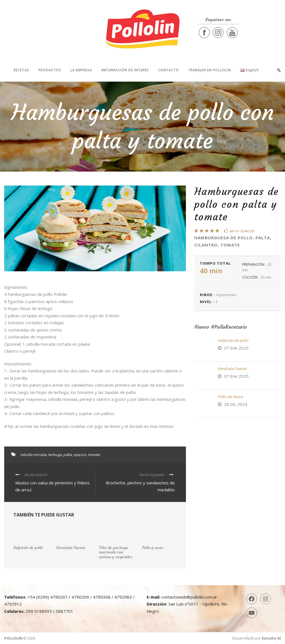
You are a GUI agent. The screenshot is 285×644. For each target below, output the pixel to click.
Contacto (169, 70)
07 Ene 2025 (236, 348)
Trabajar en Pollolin (210, 70)
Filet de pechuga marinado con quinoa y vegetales (116, 552)
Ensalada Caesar (233, 369)
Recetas (21, 70)
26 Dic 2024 (236, 404)
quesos (80, 455)
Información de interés (125, 70)
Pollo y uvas (153, 548)
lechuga (55, 455)
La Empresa (81, 70)
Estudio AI (271, 638)
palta (68, 455)
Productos (50, 70)
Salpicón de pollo (233, 340)
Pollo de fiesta (230, 397)
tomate (94, 455)
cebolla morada (34, 455)
